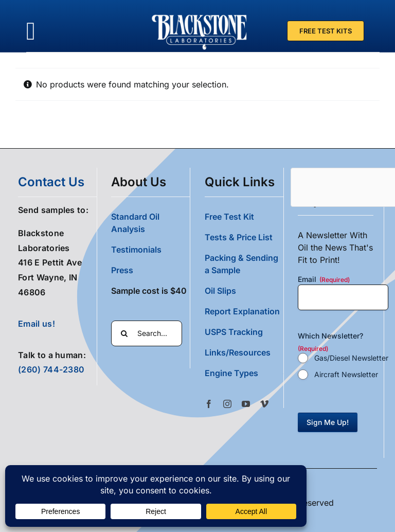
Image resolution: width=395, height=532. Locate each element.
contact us (51, 182)
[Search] (124, 333)
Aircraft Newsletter (346, 374)
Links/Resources (238, 352)
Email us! (37, 324)
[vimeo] (264, 404)
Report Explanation (242, 311)
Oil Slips (220, 291)
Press (122, 270)
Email (324, 279)
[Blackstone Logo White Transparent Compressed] (200, 14)
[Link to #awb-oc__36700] (31, 31)
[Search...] (147, 333)
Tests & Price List (239, 237)
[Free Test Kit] (326, 31)
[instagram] (227, 404)
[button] (244, 373)
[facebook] (209, 404)
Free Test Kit (229, 217)
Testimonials (136, 250)
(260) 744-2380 (51, 369)
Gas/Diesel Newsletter (351, 358)
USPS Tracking (234, 332)
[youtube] (246, 404)
